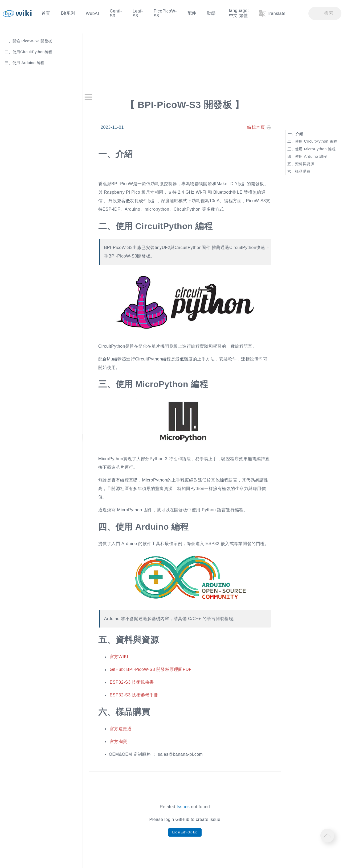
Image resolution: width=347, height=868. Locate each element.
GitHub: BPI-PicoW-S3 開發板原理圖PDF (151, 670)
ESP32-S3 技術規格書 (132, 682)
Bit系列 (68, 13)
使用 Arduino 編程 (311, 156)
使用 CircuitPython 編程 (316, 141)
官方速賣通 (121, 729)
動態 (211, 13)
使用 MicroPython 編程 (315, 149)
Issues (183, 807)
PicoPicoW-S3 (165, 13)
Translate (272, 14)
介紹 (299, 134)
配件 (192, 13)
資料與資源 (305, 164)
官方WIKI (119, 657)
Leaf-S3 (138, 13)
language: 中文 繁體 (239, 13)
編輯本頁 (256, 127)
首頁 (46, 13)
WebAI (92, 13)
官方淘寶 (119, 742)
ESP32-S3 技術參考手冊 (134, 695)
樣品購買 (303, 171)
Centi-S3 (116, 13)
